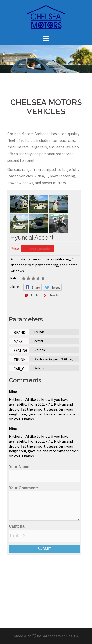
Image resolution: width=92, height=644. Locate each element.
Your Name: (44, 473)
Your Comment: (44, 503)
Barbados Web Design (60, 636)
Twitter (52, 287)
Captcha (44, 533)
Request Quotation (38, 249)
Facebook (33, 287)
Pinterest (31, 295)
